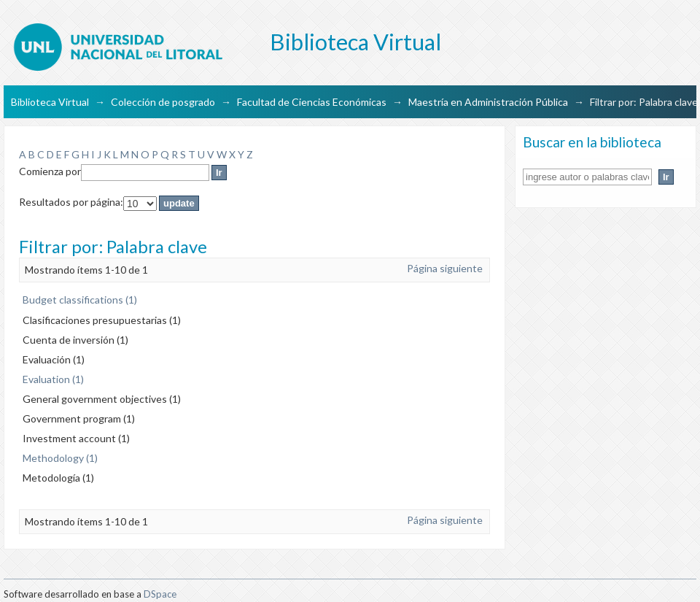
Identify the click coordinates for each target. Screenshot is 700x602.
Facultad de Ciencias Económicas (312, 102)
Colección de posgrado (163, 102)
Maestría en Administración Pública (488, 102)
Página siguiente (445, 268)
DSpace (160, 594)
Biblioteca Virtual (50, 102)
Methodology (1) (60, 458)
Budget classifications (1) (80, 300)
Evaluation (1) (53, 379)
